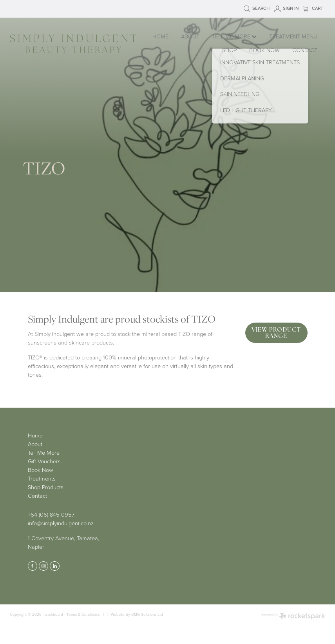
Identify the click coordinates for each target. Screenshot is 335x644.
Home (35, 435)
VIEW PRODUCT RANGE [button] (276, 332)
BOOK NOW (264, 50)
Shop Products (46, 487)
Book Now (41, 470)
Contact (37, 495)
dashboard (54, 614)
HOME (160, 36)
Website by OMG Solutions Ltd (137, 614)
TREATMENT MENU (293, 36)
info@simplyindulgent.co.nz (61, 523)
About (35, 444)
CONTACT (305, 50)
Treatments (42, 478)
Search (257, 8)
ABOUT (190, 36)
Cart (313, 8)
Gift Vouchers (44, 461)
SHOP (229, 50)
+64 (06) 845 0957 (51, 514)
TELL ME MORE (234, 36)
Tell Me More (44, 452)
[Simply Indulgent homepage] (73, 44)
